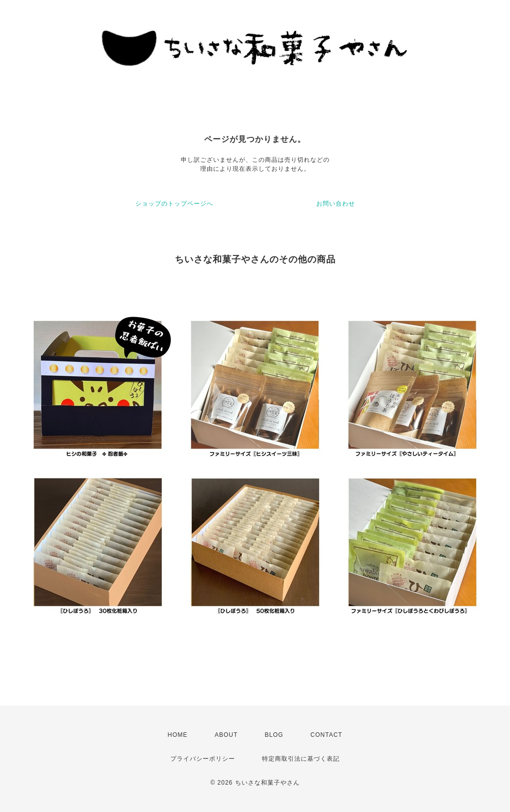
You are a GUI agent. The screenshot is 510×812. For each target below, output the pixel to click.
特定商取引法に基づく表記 (301, 759)
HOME (178, 735)
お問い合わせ (336, 204)
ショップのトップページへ (174, 204)
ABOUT (226, 735)
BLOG (274, 735)
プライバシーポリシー (203, 759)
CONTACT (326, 735)
